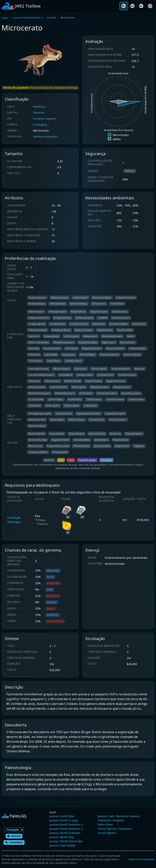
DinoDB (52, 18)
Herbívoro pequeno (45, 137)
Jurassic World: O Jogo (64, 820)
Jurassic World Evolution (65, 833)
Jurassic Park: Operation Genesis (119, 816)
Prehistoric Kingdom (111, 820)
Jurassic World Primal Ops (66, 841)
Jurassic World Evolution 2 (28, 18)
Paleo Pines (105, 824)
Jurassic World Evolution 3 (66, 824)
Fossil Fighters (107, 833)
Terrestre (39, 113)
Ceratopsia (40, 125)
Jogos (5, 18)
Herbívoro (39, 107)
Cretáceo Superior (45, 119)
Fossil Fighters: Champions (115, 829)
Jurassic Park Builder (62, 845)
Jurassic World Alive (62, 816)
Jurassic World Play (62, 837)
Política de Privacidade (142, 859)
